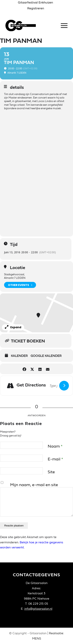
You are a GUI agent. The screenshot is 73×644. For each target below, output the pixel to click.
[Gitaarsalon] (30, 26)
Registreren (36, 8)
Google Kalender (46, 356)
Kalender (19, 356)
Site (51, 472)
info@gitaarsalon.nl (38, 609)
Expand (13, 327)
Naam (55, 446)
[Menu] (62, 26)
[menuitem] (36, 3)
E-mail (55, 459)
